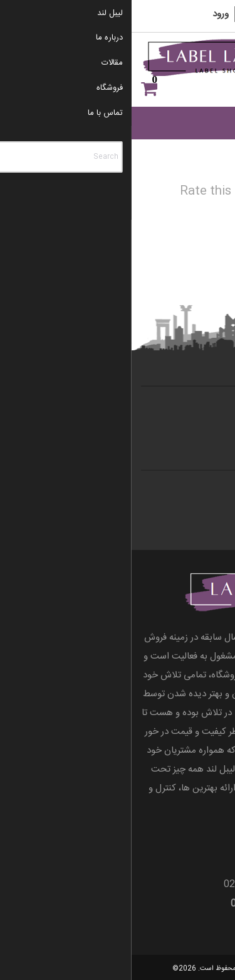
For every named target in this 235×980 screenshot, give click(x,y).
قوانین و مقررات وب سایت (170, 510)
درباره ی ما (198, 426)
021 (172, 884)
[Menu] (209, 69)
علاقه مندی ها (206, 89)
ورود (89, 14)
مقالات (205, 492)
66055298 (203, 884)
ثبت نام (123, 14)
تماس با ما (198, 408)
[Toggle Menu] (209, 123)
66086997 (132, 884)
